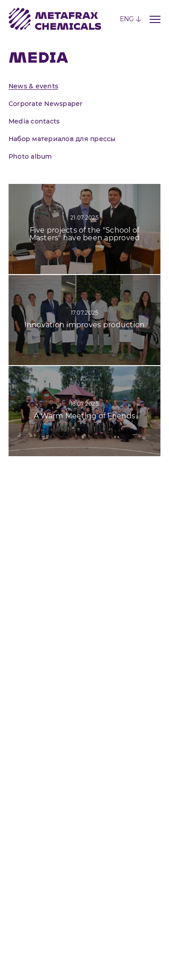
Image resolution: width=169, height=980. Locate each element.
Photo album (30, 156)
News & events (33, 86)
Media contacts (34, 121)
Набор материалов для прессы (62, 139)
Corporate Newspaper (46, 104)
